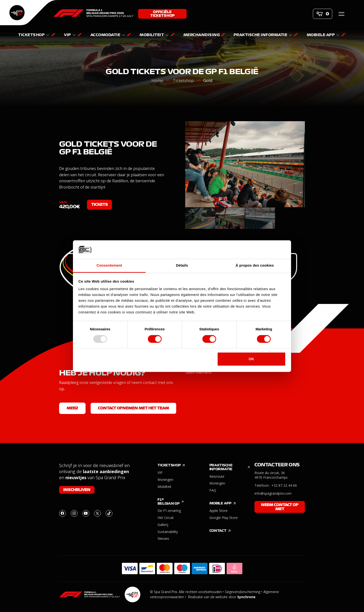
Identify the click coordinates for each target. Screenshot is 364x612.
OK (251, 359)
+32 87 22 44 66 (284, 485)
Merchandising (202, 35)
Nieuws (163, 538)
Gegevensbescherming (243, 592)
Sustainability (168, 532)
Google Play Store (224, 518)
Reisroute (217, 476)
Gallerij (163, 525)
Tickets (99, 205)
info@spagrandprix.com (273, 493)
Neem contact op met (280, 507)
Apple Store (218, 511)
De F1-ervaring (169, 511)
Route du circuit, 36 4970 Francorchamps (271, 475)
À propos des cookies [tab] (255, 266)
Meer (72, 408)
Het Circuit (166, 518)
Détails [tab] (182, 266)
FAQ (213, 490)
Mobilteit (164, 487)
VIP (160, 473)
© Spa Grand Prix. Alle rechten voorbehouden (186, 592)
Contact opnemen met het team (133, 408)
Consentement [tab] (109, 266)
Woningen (165, 480)
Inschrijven (77, 490)
